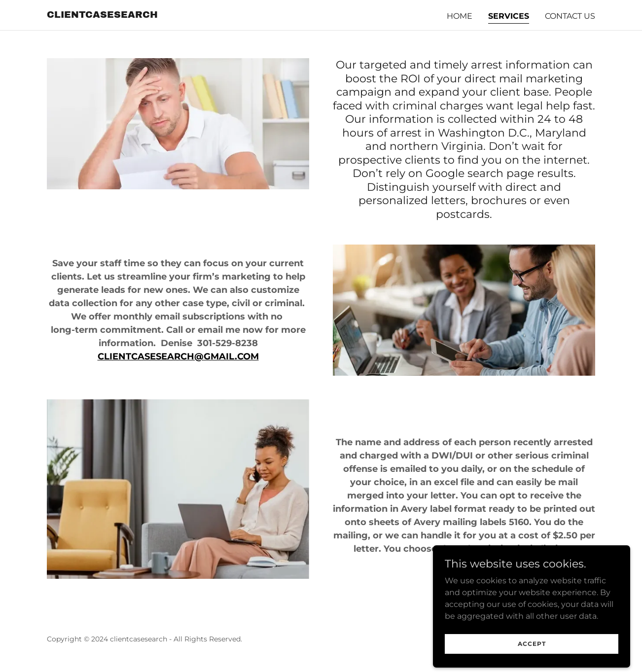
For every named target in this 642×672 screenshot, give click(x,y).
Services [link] (509, 16)
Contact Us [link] (570, 16)
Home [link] (460, 16)
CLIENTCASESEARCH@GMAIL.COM (178, 356)
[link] (102, 15)
